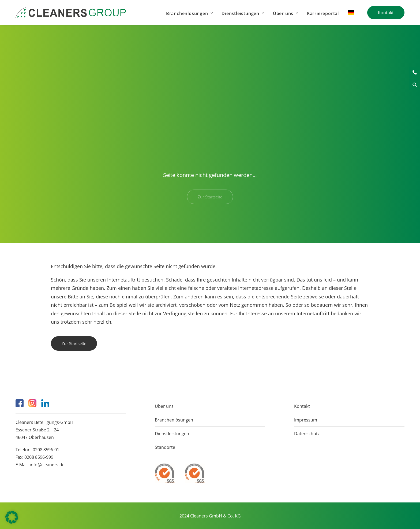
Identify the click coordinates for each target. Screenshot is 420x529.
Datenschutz (307, 434)
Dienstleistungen (243, 13)
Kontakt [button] (415, 73)
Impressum (306, 420)
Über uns (286, 13)
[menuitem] (189, 13)
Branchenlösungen (189, 13)
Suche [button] (415, 85)
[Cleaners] (71, 12)
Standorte (165, 447)
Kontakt (302, 406)
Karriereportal (323, 13)
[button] (20, 403)
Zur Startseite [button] (74, 343)
